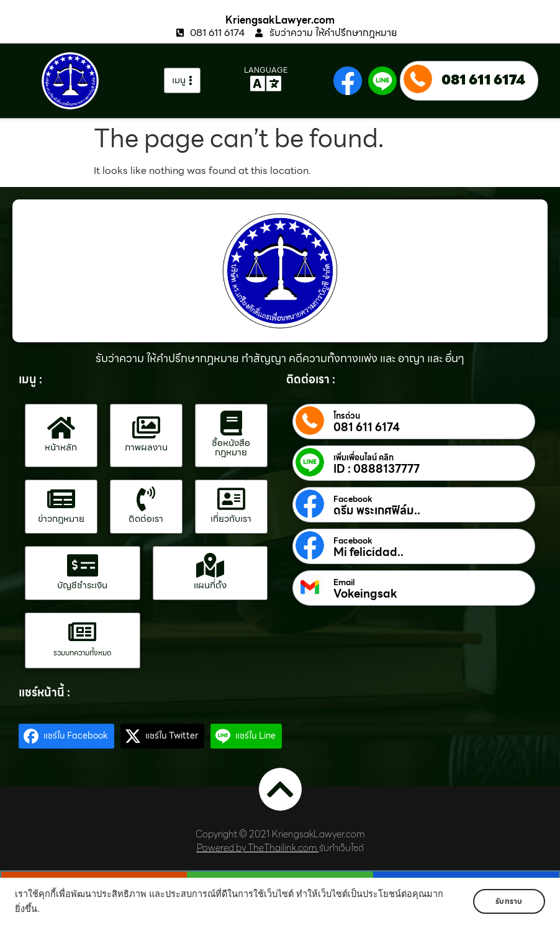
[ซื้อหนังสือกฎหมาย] (231, 423)
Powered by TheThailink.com (257, 848)
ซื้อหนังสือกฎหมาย (231, 448)
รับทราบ (509, 901)
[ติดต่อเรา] (146, 499)
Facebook (353, 499)
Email (344, 583)
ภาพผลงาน (146, 447)
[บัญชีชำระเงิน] (83, 565)
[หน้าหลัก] (61, 427)
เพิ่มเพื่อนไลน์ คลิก (364, 458)
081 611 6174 (483, 80)
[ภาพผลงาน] (146, 427)
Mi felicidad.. (368, 552)
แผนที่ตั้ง (210, 585)
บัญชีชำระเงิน (82, 585)
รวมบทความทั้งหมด (82, 653)
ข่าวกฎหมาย (61, 519)
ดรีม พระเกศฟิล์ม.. (377, 511)
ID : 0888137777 (377, 469)
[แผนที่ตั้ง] (210, 565)
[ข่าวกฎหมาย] (61, 499)
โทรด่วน (347, 416)
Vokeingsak (365, 594)
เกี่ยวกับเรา (231, 519)
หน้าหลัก (61, 447)
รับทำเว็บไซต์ (341, 848)
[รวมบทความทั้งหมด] (83, 632)
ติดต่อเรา (146, 519)
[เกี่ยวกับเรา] (231, 499)
